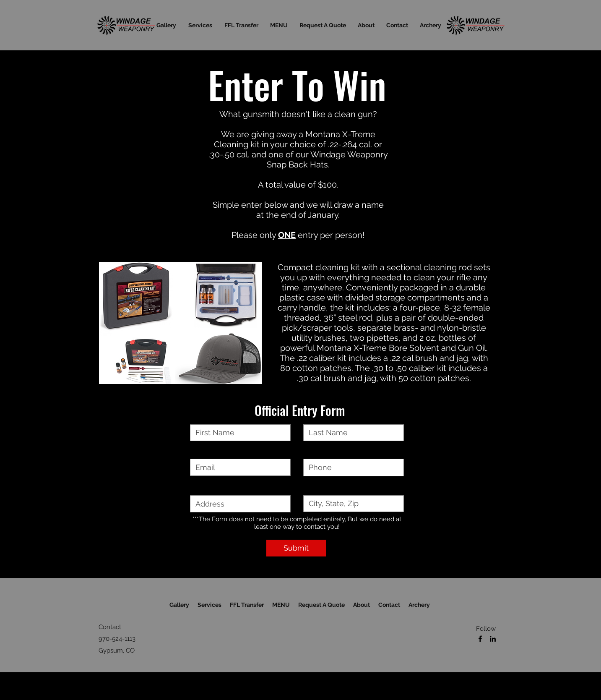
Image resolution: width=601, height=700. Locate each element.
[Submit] (296, 548)
